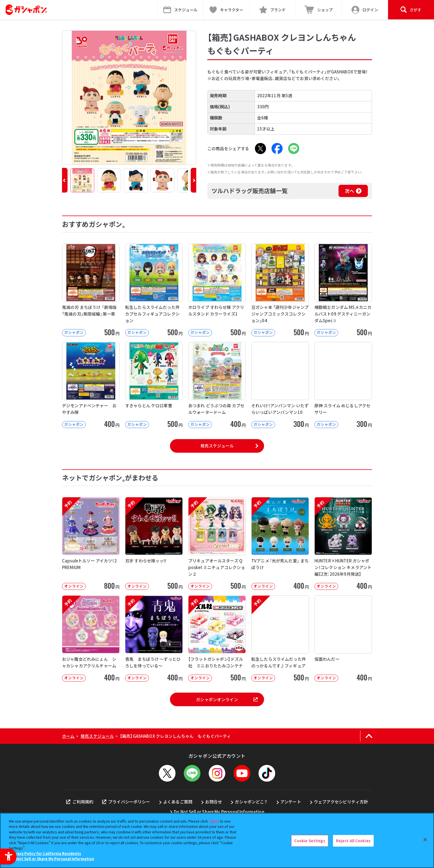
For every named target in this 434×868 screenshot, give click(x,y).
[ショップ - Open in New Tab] (319, 10)
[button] (65, 180)
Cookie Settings (310, 841)
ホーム (68, 736)
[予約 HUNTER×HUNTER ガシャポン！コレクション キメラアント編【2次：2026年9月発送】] (343, 543)
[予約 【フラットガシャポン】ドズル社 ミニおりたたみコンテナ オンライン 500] (217, 638)
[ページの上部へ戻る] (369, 736)
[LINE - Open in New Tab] (294, 148)
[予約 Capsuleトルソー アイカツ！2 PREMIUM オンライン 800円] (91, 543)
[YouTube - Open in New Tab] (242, 773)
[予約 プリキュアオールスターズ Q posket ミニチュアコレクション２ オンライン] (217, 543)
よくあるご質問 (178, 802)
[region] (217, 840)
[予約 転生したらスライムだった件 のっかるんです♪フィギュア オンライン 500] (280, 638)
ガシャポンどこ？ (251, 802)
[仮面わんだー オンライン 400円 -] (343, 638)
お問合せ (214, 802)
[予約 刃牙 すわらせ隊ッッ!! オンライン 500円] (154, 543)
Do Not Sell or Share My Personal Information (219, 812)
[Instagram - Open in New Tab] (217, 773)
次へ (350, 191)
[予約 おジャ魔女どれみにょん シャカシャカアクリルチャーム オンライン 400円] (91, 638)
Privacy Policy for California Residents (46, 853)
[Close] (425, 840)
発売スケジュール (217, 446)
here (215, 821)
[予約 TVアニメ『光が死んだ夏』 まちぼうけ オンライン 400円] (280, 543)
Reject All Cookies (353, 841)
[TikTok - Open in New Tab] (267, 773)
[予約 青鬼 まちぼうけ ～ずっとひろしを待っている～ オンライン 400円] (154, 638)
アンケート (291, 802)
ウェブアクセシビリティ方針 (341, 802)
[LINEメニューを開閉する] (192, 773)
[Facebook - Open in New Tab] (277, 148)
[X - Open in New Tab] (260, 148)
